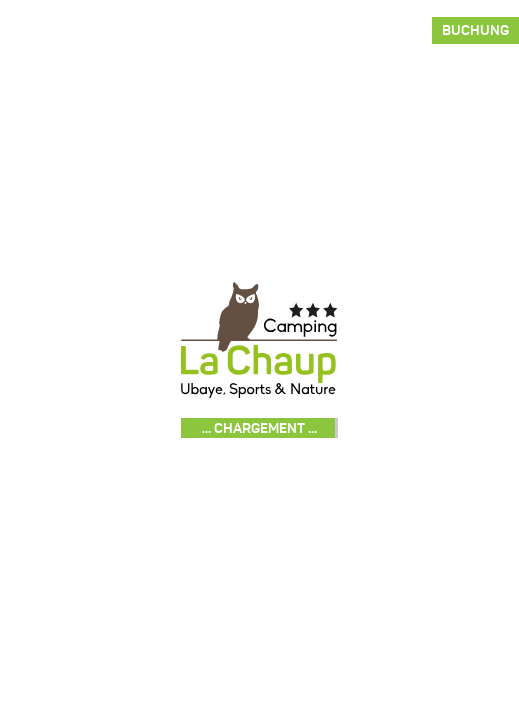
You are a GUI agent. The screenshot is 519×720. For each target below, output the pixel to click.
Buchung (475, 30)
